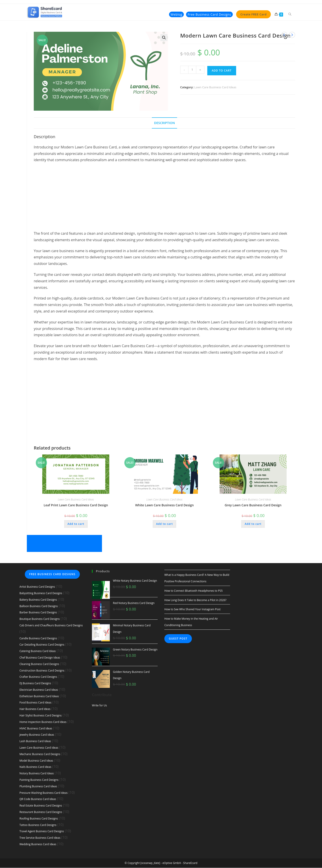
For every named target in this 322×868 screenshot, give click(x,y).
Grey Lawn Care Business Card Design (253, 505)
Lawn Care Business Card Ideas (215, 87)
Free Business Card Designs (52, 574)
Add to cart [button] (76, 524)
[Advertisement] (164, 199)
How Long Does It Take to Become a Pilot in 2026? (195, 600)
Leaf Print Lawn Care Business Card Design (76, 505)
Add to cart (222, 71)
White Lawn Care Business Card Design (165, 505)
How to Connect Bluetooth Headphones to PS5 (194, 591)
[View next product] (292, 35)
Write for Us (99, 705)
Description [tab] (164, 123)
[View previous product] (284, 35)
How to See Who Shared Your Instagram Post (192, 609)
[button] (164, 38)
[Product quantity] (192, 70)
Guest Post (178, 639)
